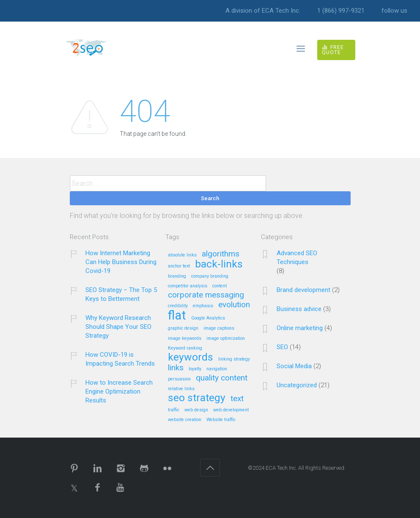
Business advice (299, 309)
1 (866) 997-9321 (341, 11)
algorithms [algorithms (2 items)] (221, 254)
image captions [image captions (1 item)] (219, 328)
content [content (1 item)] (220, 286)
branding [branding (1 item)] (177, 276)
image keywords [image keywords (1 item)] (185, 339)
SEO (282, 347)
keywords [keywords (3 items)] (191, 358)
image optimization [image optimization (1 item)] (226, 339)
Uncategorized (297, 385)
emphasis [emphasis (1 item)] (203, 306)
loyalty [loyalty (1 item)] (195, 369)
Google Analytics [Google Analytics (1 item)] (208, 318)
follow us (394, 11)
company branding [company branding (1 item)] (210, 276)
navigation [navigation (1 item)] (217, 369)
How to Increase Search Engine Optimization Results (119, 391)
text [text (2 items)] (237, 399)
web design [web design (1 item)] (196, 410)
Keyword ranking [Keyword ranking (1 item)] (185, 348)
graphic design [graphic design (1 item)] (183, 328)
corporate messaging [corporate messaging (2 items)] (206, 295)
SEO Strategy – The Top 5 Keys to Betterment (121, 294)
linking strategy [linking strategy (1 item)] (234, 359)
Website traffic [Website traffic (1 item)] (221, 420)
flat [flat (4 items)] (177, 316)
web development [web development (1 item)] (231, 410)
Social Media (294, 366)
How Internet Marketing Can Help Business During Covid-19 (121, 262)
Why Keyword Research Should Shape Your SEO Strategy (118, 327)
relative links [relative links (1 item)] (181, 389)
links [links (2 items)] (176, 368)
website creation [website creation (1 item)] (185, 420)
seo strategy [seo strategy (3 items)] (197, 398)
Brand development (303, 290)
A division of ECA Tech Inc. (263, 11)
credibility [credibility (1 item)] (178, 306)
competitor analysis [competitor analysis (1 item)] (188, 286)
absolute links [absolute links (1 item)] (182, 255)
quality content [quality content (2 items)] (222, 378)
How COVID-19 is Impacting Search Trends (120, 359)
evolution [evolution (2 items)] (234, 305)
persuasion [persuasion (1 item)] (179, 379)
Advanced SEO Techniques (297, 258)
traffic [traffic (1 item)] (174, 410)
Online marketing (300, 328)
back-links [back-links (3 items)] (219, 265)
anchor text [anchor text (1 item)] (179, 266)
